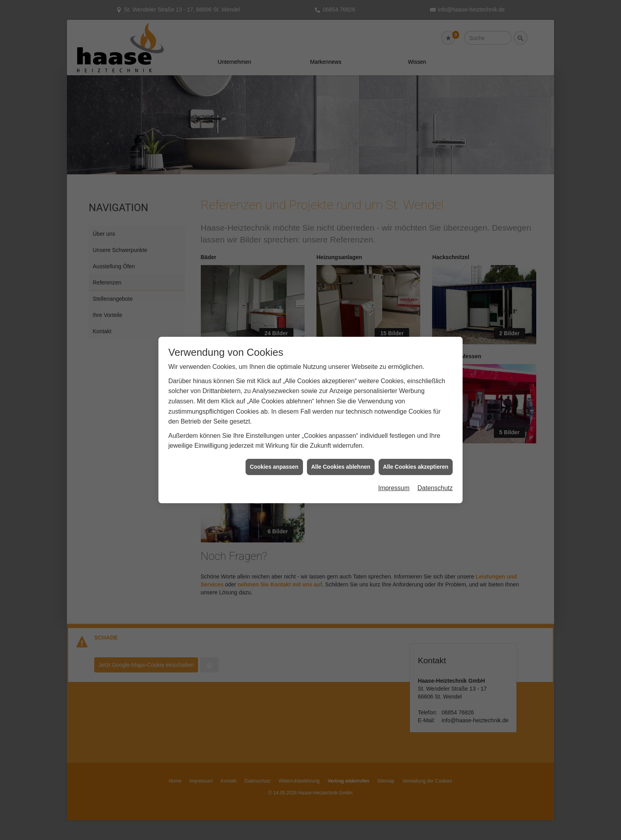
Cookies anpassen (274, 439)
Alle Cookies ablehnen (341, 439)
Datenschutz (435, 461)
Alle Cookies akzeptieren (416, 439)
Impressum (394, 461)
